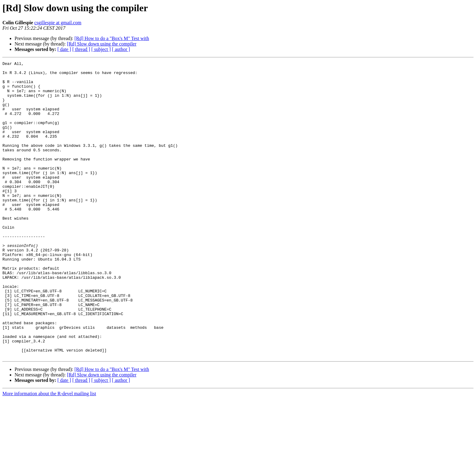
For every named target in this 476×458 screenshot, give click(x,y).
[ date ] (64, 49)
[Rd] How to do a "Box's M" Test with (112, 38)
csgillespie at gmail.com (58, 23)
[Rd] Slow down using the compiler (102, 44)
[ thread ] (81, 49)
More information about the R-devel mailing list (49, 453)
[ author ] (121, 49)
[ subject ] (101, 49)
